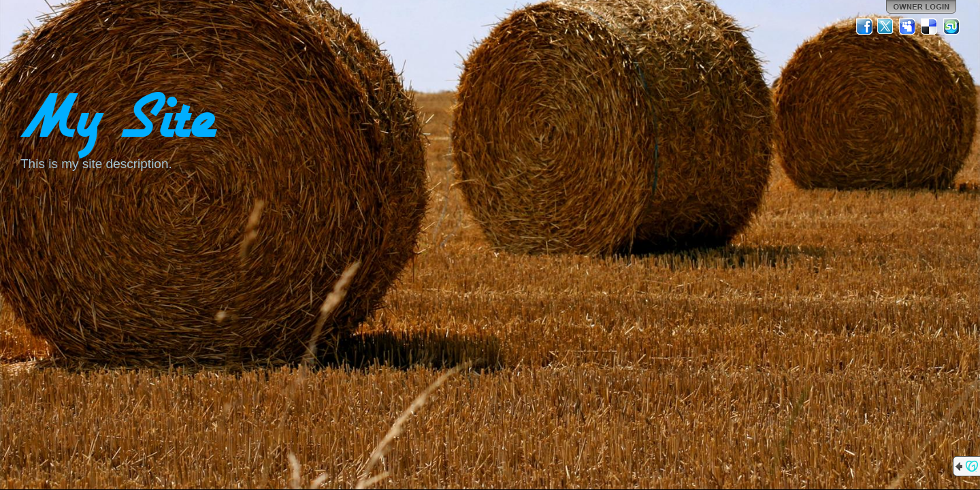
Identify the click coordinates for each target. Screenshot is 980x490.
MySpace (908, 27)
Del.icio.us (930, 27)
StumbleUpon (951, 27)
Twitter (886, 27)
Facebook (864, 27)
